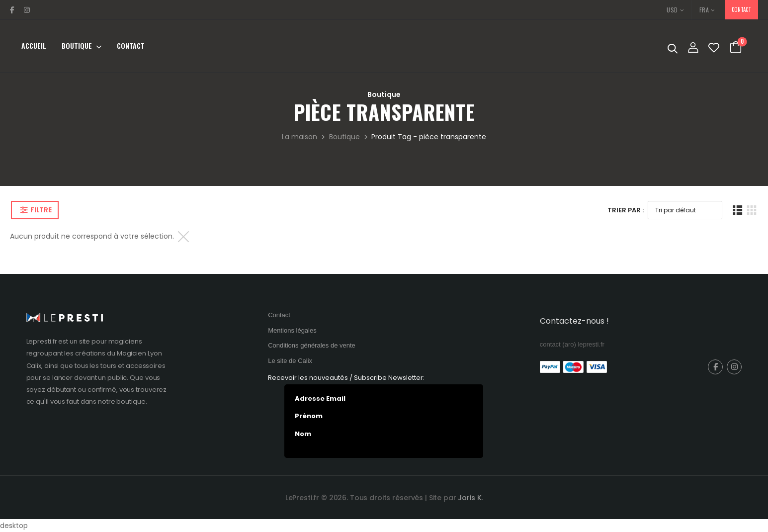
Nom (303, 434)
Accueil (34, 46)
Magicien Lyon (139, 353)
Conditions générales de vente (312, 345)
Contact (131, 46)
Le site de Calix (290, 361)
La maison (299, 137)
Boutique (77, 46)
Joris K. (470, 498)
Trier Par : (626, 210)
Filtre (41, 210)
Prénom (309, 416)
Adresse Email (320, 399)
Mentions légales (292, 330)
